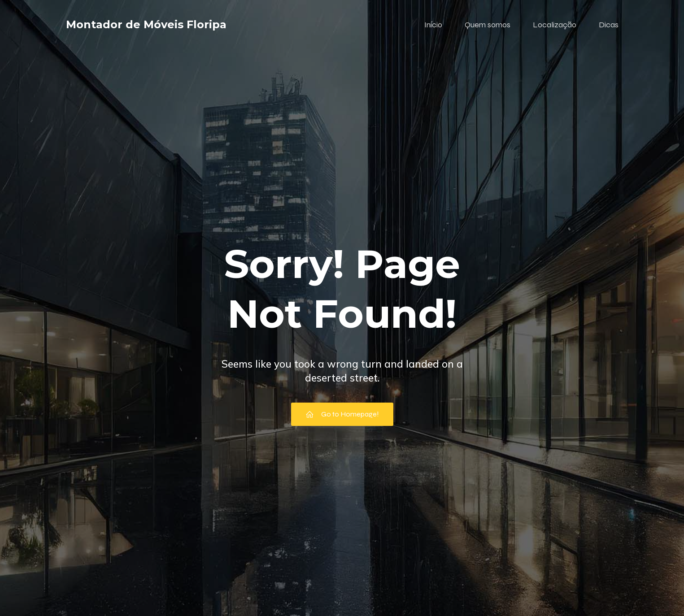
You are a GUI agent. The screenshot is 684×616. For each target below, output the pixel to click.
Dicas (609, 25)
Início (433, 25)
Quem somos (488, 25)
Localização (555, 25)
